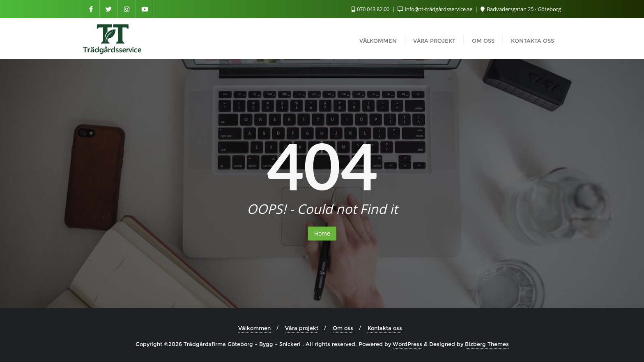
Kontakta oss (385, 328)
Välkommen (254, 328)
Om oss (343, 328)
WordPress (407, 344)
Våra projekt (302, 328)
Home (322, 233)
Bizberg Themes (487, 344)
